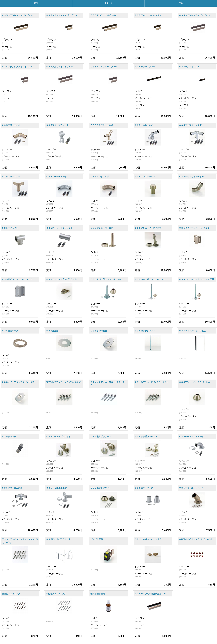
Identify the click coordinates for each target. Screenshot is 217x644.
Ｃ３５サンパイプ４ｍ (145, 67)
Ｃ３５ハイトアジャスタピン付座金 (18, 382)
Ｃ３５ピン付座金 (99, 331)
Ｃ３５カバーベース (144, 488)
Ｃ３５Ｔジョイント (11, 228)
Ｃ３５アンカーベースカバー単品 (194, 382)
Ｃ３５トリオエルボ (11, 177)
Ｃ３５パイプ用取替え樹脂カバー (150, 594)
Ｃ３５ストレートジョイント (59, 228)
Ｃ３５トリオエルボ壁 (56, 488)
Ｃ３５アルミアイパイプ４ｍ (59, 67)
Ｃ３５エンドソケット (101, 488)
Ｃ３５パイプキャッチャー (191, 177)
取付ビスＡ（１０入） (12, 594)
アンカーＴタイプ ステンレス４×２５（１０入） (20, 541)
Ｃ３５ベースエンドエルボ (191, 436)
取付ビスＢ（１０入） (56, 594)
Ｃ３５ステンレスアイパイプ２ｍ (17, 67)
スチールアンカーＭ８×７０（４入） (152, 382)
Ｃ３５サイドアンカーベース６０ (17, 279)
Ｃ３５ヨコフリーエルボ (190, 125)
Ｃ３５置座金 (52, 331)
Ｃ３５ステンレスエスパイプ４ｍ (17, 15)
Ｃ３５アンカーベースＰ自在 (148, 228)
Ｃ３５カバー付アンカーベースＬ (150, 279)
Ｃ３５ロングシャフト (145, 331)
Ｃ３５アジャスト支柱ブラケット (61, 279)
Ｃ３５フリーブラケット (57, 125)
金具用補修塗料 (98, 594)
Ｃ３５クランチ (9, 436)
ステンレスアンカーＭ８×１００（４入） (107, 384)
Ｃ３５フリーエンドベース (191, 488)
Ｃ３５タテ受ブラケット (146, 436)
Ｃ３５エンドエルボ (100, 177)
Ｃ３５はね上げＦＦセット (58, 539)
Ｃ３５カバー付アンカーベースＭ (106, 279)
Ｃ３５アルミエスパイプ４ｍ (104, 15)
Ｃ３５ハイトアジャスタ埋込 (192, 331)
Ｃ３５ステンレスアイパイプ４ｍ (194, 15)
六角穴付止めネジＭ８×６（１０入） (196, 539)
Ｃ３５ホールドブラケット (58, 436)
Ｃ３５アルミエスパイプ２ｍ (148, 15)
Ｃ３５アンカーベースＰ (102, 228)
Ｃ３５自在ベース (10, 331)
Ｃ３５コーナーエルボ (56, 177)
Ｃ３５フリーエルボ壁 (12, 488)
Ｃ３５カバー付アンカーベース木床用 (196, 279)
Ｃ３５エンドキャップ (145, 177)
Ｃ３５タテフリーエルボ (102, 125)
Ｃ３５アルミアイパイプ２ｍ (104, 67)
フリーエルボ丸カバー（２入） (149, 539)
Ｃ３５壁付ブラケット (101, 436)
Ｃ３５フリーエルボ (11, 125)
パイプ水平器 (97, 539)
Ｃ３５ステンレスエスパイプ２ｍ (61, 15)
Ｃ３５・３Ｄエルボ (144, 125)
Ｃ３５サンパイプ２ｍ (189, 67)
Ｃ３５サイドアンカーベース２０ (194, 228)
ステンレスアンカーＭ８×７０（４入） (64, 382)
